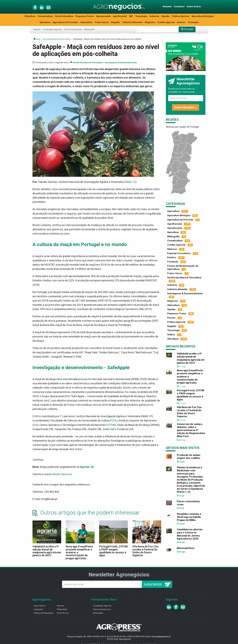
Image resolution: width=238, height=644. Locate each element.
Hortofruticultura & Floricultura (57, 39)
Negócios (150, 22)
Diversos (172, 249)
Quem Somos (194, 7)
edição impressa (62, 474)
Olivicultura (86, 22)
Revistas (167, 7)
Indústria (154, 16)
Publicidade (62, 609)
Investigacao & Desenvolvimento (121, 62)
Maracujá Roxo (186, 548)
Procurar (187, 29)
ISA (35, 425)
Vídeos (171, 335)
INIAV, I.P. (130, 182)
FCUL (114, 421)
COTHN (111, 425)
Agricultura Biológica (203, 16)
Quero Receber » (186, 107)
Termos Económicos (73, 29)
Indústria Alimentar (132, 22)
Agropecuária (103, 16)
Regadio (116, 22)
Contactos (179, 7)
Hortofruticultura (64, 16)
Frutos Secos (102, 22)
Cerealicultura (45, 16)
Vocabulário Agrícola (52, 29)
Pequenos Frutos (85, 16)
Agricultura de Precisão (65, 22)
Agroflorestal (120, 16)
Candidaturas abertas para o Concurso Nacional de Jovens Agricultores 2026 (190, 534)
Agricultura (173, 211)
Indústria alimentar (177, 289)
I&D (131, 16)
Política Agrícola (181, 16)
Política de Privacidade (44, 613)
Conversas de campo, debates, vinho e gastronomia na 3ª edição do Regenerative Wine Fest (191, 430)
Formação (193, 22)
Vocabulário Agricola (102, 606)
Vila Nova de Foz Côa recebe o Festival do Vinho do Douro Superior (145, 551)
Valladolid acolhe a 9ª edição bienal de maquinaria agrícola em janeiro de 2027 (47, 551)
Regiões (37, 29)
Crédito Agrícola (166, 22)
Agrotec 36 (87, 467)
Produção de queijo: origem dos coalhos (189, 456)
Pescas (171, 318)
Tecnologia (141, 16)
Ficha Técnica (63, 613)
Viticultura (30, 16)
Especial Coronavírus (179, 253)
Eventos (181, 22)
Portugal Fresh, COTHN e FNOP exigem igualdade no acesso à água (113, 551)
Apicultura (45, 22)
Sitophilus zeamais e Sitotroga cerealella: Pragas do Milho (189, 517)
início (37, 39)
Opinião (165, 16)
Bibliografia (89, 29)
